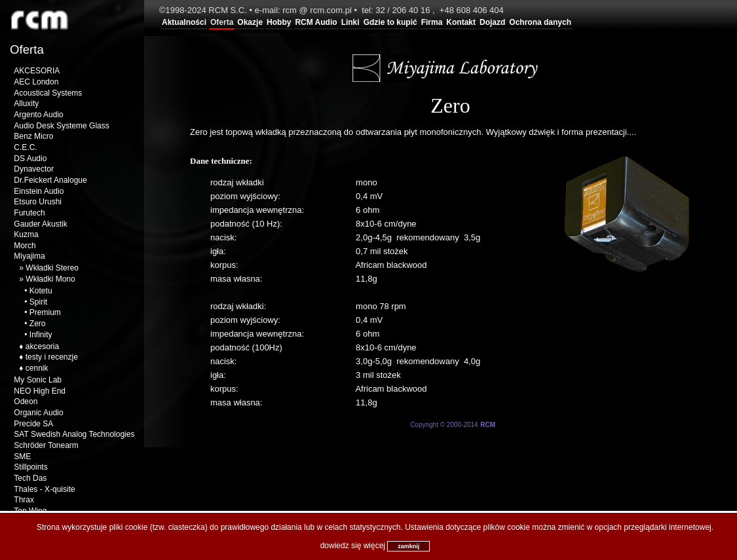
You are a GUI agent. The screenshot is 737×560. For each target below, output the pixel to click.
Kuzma (26, 234)
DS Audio (30, 159)
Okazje (250, 22)
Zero (38, 324)
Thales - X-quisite (44, 489)
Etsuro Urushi (38, 202)
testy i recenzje (52, 357)
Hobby (279, 22)
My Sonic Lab (38, 380)
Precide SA (33, 424)
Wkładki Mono (50, 279)
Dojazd (492, 22)
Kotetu (41, 291)
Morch (25, 246)
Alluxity (26, 103)
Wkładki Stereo (52, 268)
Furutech (29, 213)
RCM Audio (316, 22)
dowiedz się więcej (353, 546)
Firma (432, 22)
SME (22, 457)
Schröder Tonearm (46, 445)
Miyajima (29, 256)
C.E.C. (25, 147)
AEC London (36, 82)
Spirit (38, 302)
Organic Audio (38, 413)
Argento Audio (38, 115)
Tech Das (30, 478)
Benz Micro (33, 136)
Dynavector (34, 169)
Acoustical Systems (48, 93)
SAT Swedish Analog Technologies (74, 434)
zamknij (408, 546)
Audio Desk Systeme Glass (61, 126)
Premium (45, 312)
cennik (37, 368)
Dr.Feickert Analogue (50, 180)
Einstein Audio (39, 191)
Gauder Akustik (40, 224)
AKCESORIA (37, 71)
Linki (350, 22)
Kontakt (461, 22)
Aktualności (184, 22)
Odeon (26, 401)
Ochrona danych (540, 22)
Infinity (41, 335)
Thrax (24, 500)
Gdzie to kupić (390, 22)
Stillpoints (30, 467)
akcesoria (42, 346)
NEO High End (40, 391)
